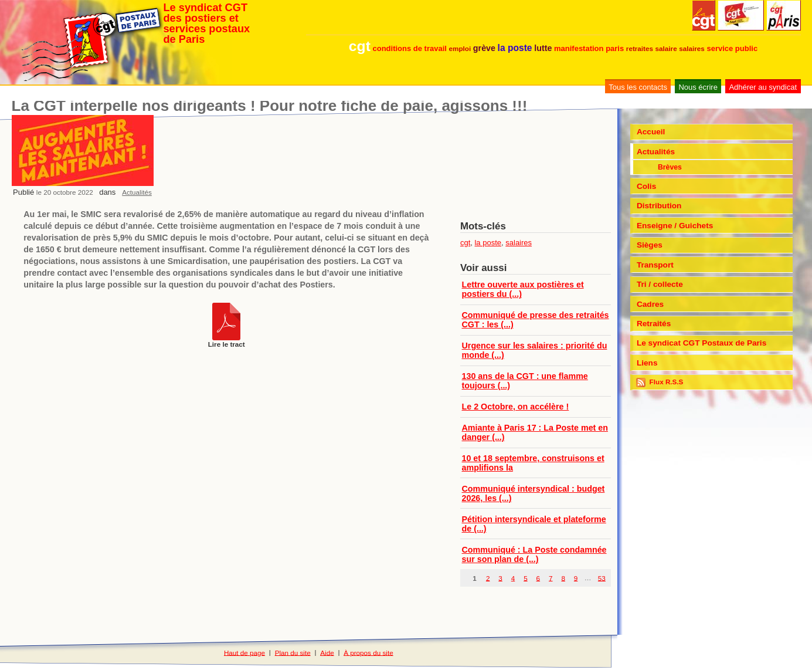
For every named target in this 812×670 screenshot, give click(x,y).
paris (615, 48)
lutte (543, 48)
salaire (666, 48)
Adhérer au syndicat (763, 87)
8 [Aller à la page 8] (563, 578)
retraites (640, 48)
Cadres (650, 304)
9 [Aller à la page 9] (576, 578)
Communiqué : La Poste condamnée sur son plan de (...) (534, 554)
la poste (515, 48)
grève (484, 48)
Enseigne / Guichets (675, 226)
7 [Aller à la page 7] (551, 578)
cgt (360, 46)
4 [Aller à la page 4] (513, 578)
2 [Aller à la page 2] (488, 578)
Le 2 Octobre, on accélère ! (516, 407)
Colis (646, 186)
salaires (692, 48)
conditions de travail (409, 48)
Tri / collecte (660, 284)
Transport (655, 265)
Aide (327, 652)
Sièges (650, 245)
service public (732, 48)
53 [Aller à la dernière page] (602, 578)
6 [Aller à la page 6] (538, 578)
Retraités (654, 324)
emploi (460, 48)
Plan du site (293, 652)
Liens (647, 363)
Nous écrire (698, 87)
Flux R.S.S (660, 383)
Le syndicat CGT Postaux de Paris (701, 343)
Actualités (137, 192)
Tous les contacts (638, 87)
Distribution (659, 206)
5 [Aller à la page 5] (526, 578)
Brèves (670, 167)
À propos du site (368, 652)
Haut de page (244, 652)
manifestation (579, 48)
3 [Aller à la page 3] (500, 578)
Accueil (651, 132)
